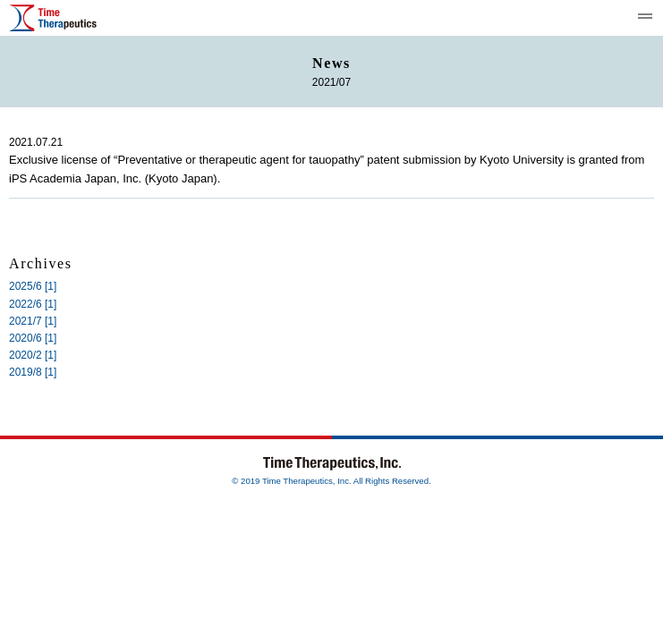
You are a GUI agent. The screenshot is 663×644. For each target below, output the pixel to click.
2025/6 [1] (33, 286)
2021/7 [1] (33, 321)
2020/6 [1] (33, 338)
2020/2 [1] (33, 355)
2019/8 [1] (33, 372)
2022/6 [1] (33, 304)
